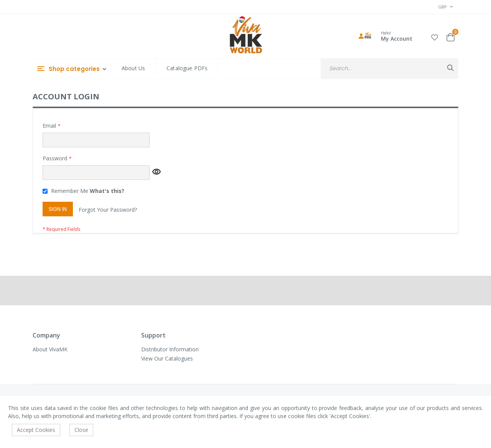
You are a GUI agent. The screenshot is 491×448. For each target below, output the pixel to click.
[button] (435, 36)
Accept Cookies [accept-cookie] (36, 430)
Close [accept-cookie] (81, 430)
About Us (133, 68)
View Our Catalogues (167, 358)
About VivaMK (50, 349)
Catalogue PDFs (187, 68)
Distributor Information (170, 349)
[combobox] (390, 68)
